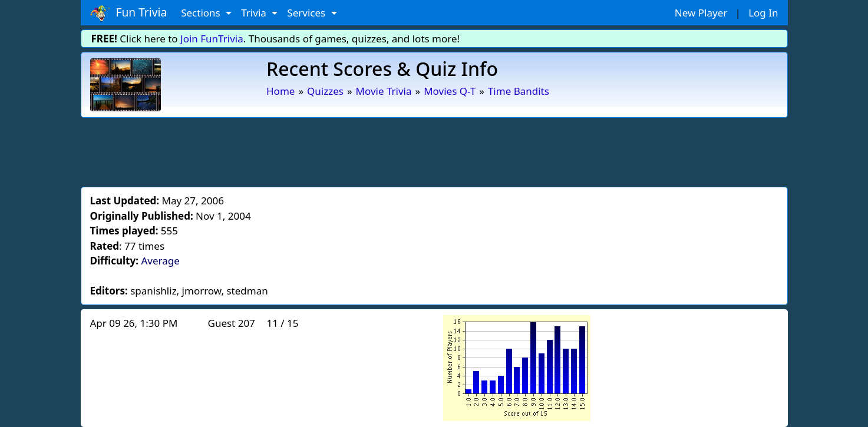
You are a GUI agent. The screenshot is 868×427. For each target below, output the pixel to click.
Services (307, 13)
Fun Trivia (129, 13)
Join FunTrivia (212, 39)
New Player (701, 13)
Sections (202, 13)
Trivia (255, 13)
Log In (763, 13)
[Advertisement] (434, 150)
